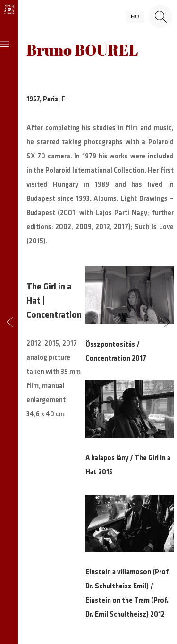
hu (135, 17)
